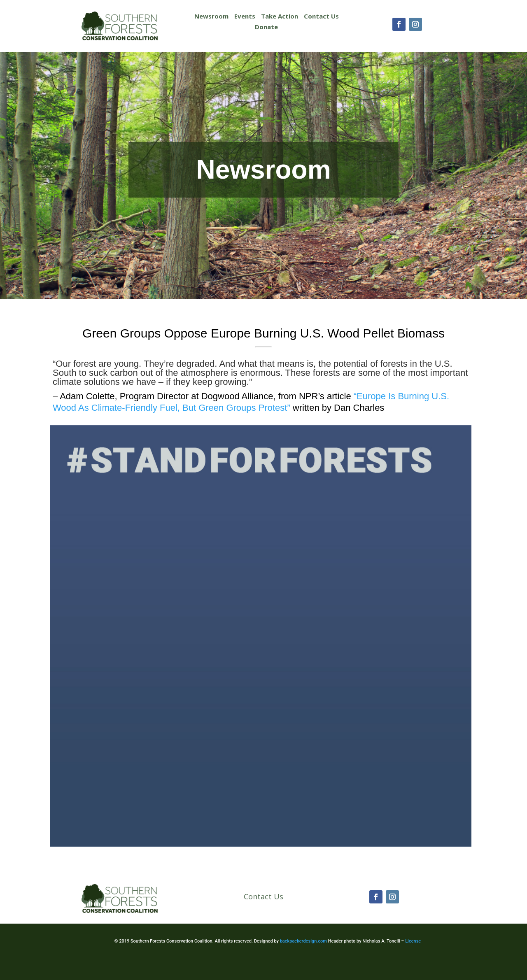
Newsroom (211, 16)
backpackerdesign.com (303, 941)
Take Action (280, 16)
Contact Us (321, 16)
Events (245, 16)
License (413, 941)
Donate (266, 27)
